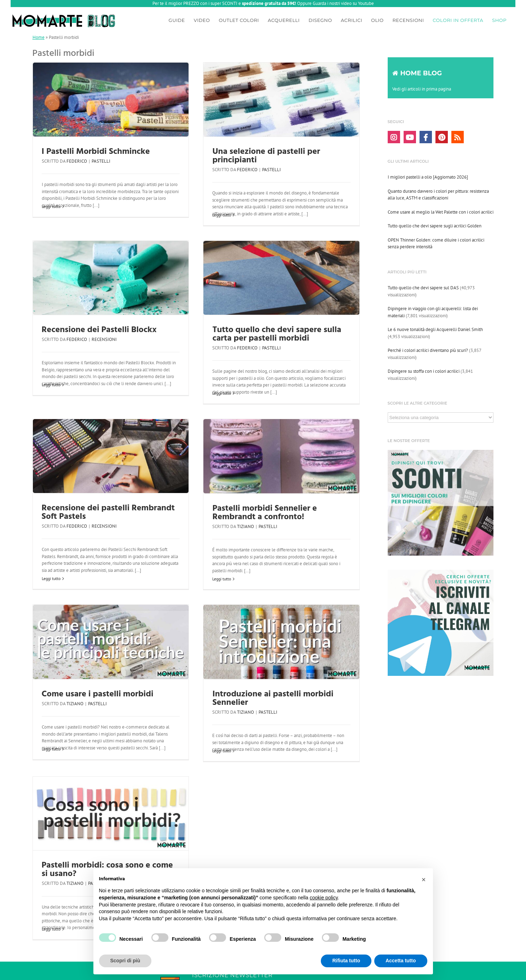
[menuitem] (177, 19)
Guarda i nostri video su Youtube (343, 3)
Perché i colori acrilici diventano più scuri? (428, 350)
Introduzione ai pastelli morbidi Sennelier (273, 698)
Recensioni (104, 339)
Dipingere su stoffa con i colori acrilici (424, 371)
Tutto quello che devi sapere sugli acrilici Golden (435, 226)
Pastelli (101, 161)
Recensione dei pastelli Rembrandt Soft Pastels (108, 512)
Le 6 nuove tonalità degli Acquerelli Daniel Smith (435, 329)
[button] (424, 880)
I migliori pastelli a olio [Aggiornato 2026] (428, 177)
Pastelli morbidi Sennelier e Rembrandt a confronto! (264, 513)
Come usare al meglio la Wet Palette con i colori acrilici (441, 212)
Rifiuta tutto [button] (346, 961)
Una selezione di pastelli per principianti (266, 156)
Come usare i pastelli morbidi (98, 694)
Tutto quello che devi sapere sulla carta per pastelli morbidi (277, 334)
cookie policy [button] (323, 898)
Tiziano (245, 526)
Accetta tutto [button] (401, 961)
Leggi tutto (51, 206)
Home (39, 37)
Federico (77, 161)
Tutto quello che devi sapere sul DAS (423, 288)
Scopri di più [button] (125, 961)
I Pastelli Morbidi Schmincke (96, 152)
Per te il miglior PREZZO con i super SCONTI (195, 3)
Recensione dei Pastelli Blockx (99, 330)
